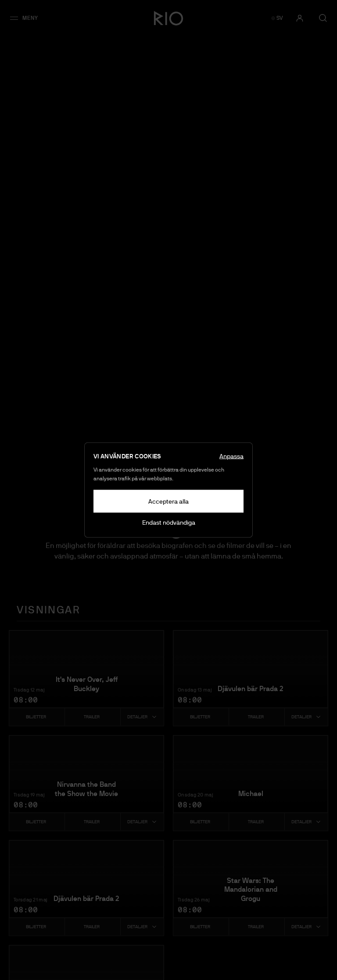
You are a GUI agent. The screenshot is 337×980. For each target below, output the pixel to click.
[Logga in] (300, 18)
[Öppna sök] (323, 18)
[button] (27, 18)
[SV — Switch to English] (277, 18)
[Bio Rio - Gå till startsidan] (168, 18)
